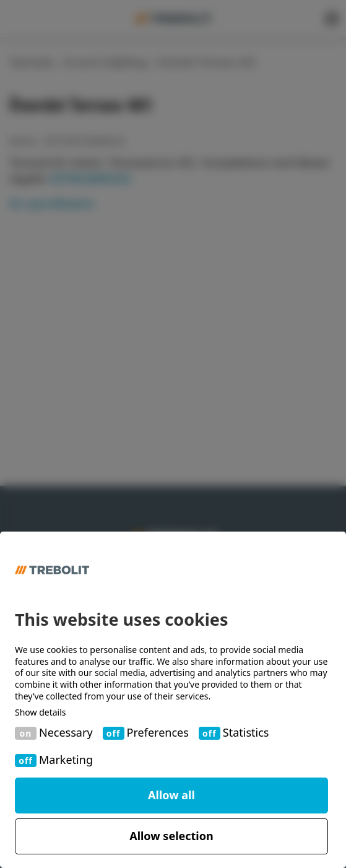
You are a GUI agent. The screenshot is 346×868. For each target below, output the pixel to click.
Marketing (66, 760)
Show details (41, 712)
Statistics (246, 733)
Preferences (158, 733)
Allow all (171, 795)
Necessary (66, 733)
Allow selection (171, 836)
